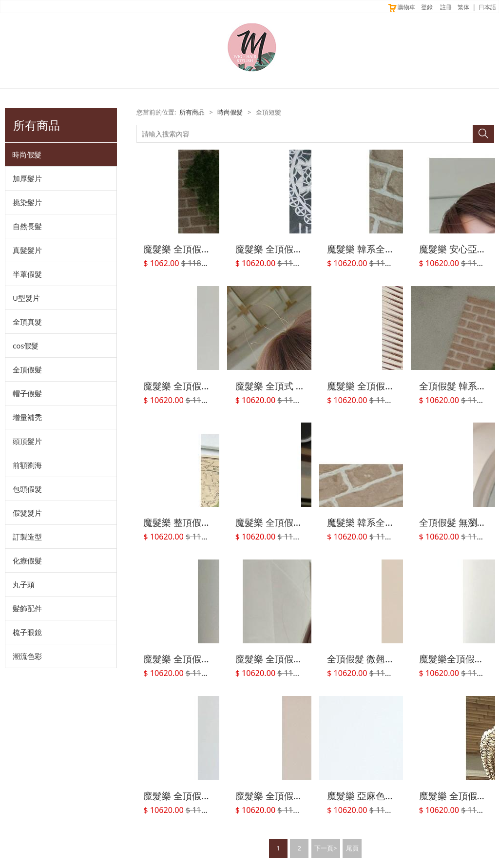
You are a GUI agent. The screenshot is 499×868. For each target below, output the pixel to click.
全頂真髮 (27, 322)
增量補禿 (27, 417)
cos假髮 (26, 346)
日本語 (487, 7)
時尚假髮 (27, 154)
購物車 (401, 7)
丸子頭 (24, 584)
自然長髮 (27, 226)
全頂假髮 (27, 369)
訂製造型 (27, 537)
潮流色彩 (27, 656)
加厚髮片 (27, 178)
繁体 (463, 7)
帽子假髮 (27, 393)
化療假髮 (27, 560)
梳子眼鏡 (27, 632)
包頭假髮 (27, 489)
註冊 (446, 7)
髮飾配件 (27, 608)
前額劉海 (27, 465)
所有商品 (192, 112)
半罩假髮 (27, 274)
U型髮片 (26, 298)
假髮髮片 (27, 513)
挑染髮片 (27, 202)
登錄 (427, 7)
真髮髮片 (27, 250)
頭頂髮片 (27, 441)
